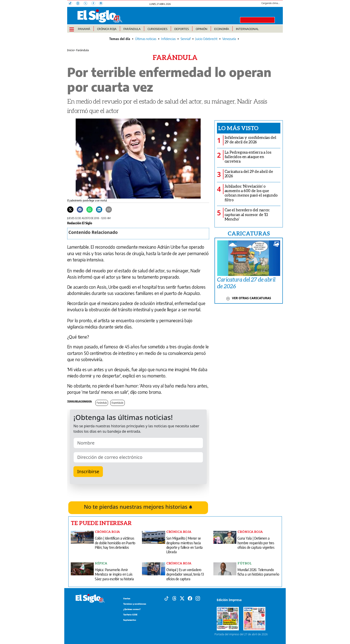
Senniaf (186, 39)
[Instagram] (102, 4)
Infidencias (168, 39)
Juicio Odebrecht (206, 39)
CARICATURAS (249, 233)
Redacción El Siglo (80, 223)
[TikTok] (72, 4)
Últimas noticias (146, 39)
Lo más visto (238, 128)
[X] (87, 4)
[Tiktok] (167, 598)
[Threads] (80, 4)
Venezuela (229, 39)
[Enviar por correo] (109, 209)
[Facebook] (95, 4)
